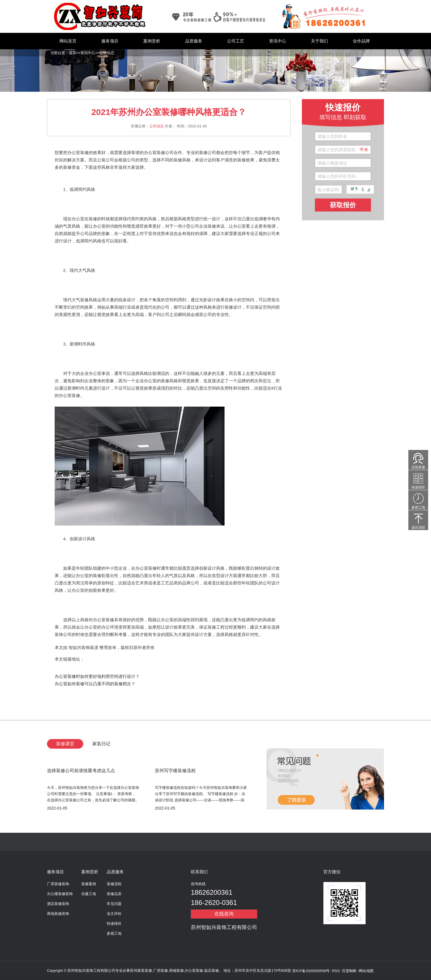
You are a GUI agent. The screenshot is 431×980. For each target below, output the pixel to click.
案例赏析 (152, 41)
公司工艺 (236, 41)
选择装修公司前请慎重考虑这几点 (81, 771)
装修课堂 (65, 744)
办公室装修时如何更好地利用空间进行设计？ (97, 676)
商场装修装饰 (58, 914)
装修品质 (114, 894)
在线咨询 (224, 914)
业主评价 (114, 914)
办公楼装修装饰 (60, 894)
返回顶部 (418, 528)
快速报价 (114, 924)
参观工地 (114, 933)
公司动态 (107, 53)
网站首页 (68, 41)
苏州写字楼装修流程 (175, 771)
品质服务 (194, 41)
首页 (72, 53)
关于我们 (319, 41)
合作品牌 (361, 41)
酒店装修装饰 (58, 904)
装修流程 (114, 884)
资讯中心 (278, 41)
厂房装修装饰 (58, 884)
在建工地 (89, 894)
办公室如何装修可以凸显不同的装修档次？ (95, 684)
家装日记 (101, 744)
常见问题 (114, 904)
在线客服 (418, 467)
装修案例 (89, 884)
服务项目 (110, 41)
